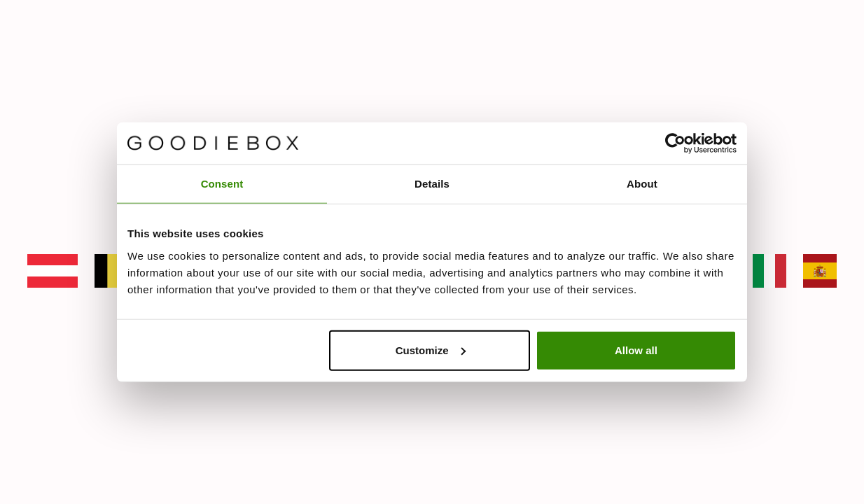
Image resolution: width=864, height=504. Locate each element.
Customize (431, 350)
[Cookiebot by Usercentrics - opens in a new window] (675, 143)
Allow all (636, 350)
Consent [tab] (222, 184)
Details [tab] (432, 184)
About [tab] (642, 184)
